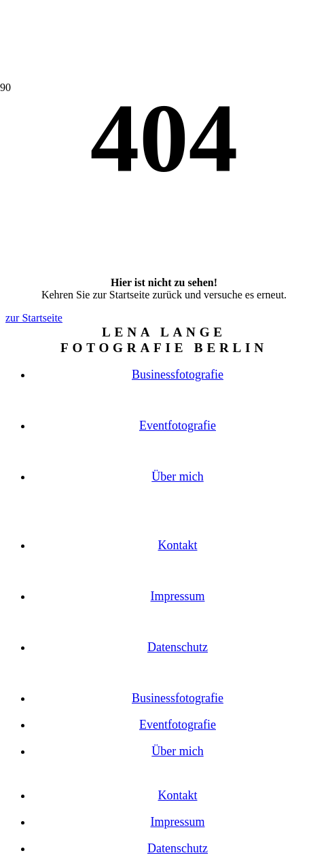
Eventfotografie (178, 426)
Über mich (177, 476)
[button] (164, 161)
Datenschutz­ (178, 647)
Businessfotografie (178, 375)
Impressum (178, 596)
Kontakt (178, 545)
